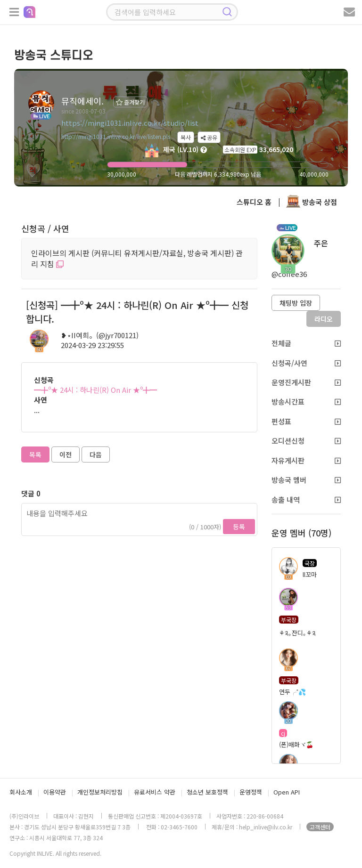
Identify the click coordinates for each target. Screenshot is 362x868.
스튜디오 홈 (254, 202)
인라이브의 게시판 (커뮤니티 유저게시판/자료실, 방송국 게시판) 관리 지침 (137, 258)
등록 (239, 527)
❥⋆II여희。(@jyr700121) (100, 335)
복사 (186, 137)
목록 (35, 454)
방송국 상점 (312, 202)
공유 (209, 137)
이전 (66, 454)
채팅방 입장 (296, 303)
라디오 (324, 319)
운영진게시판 (306, 382)
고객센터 (320, 827)
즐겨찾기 (130, 102)
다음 (96, 454)
